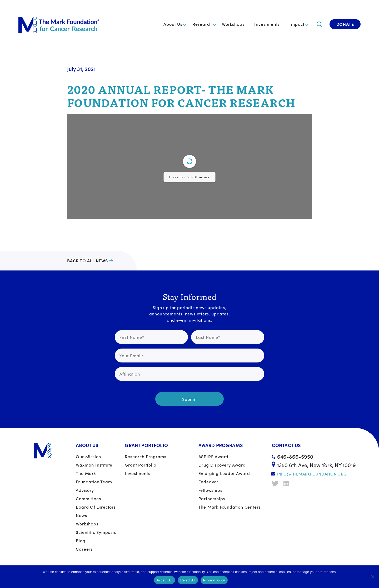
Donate (345, 24)
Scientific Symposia (96, 532)
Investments (267, 24)
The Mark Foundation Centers (230, 507)
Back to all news (88, 261)
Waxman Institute (94, 465)
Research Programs (146, 456)
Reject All (188, 580)
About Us (173, 24)
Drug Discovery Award (222, 465)
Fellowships (210, 490)
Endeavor (208, 482)
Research (202, 24)
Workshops (233, 24)
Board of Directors (96, 507)
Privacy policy (214, 580)
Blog (81, 541)
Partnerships (212, 498)
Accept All (164, 580)
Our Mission (88, 456)
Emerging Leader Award (224, 473)
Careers (84, 549)
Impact (297, 24)
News (81, 515)
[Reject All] (372, 577)
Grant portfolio (140, 465)
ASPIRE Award (214, 456)
